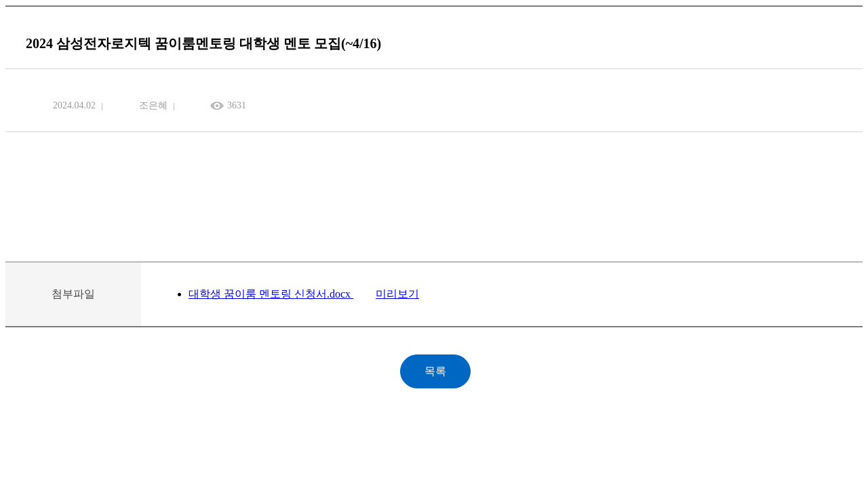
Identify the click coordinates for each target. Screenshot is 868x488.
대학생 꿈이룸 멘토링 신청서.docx (271, 294)
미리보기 (397, 294)
